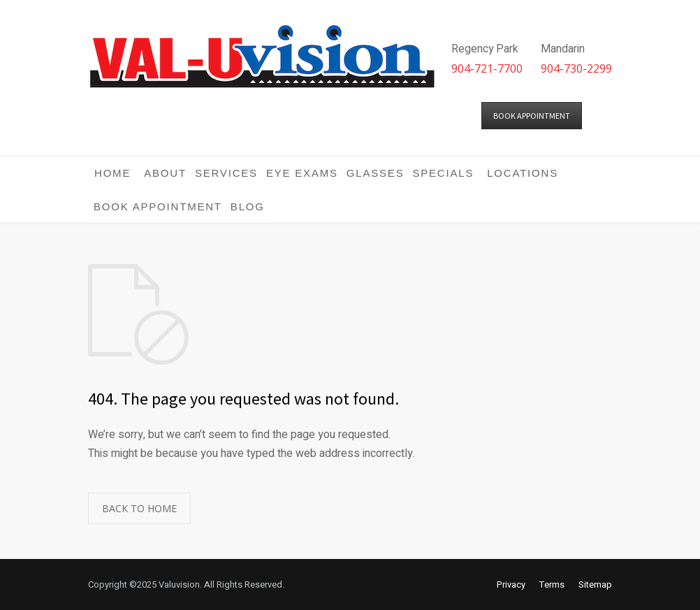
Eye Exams (302, 173)
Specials (443, 173)
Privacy (511, 584)
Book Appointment (158, 206)
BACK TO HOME (139, 508)
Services (226, 173)
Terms (552, 584)
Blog (248, 206)
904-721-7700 (487, 68)
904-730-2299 (576, 68)
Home (112, 173)
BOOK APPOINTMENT (532, 116)
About (165, 173)
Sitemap (595, 584)
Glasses (375, 173)
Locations (523, 173)
